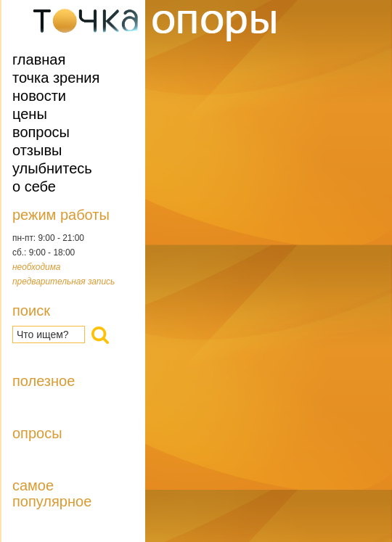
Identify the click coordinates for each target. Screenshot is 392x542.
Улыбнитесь (52, 168)
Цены (30, 114)
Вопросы (41, 132)
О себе (34, 186)
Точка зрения (56, 78)
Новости (39, 96)
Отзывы (37, 150)
